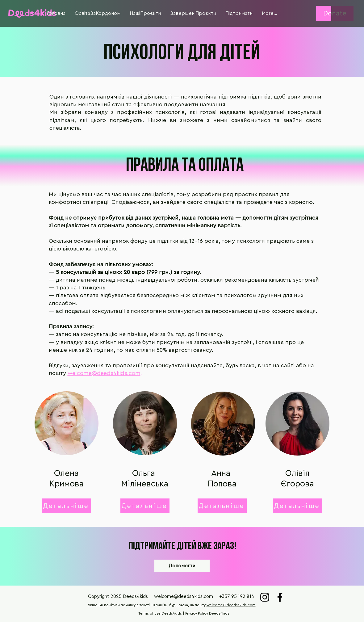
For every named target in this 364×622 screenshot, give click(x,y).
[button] (56, 13)
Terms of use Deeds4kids (160, 613)
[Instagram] (265, 597)
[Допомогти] (182, 566)
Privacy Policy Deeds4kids (207, 613)
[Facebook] (280, 597)
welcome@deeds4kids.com (104, 373)
